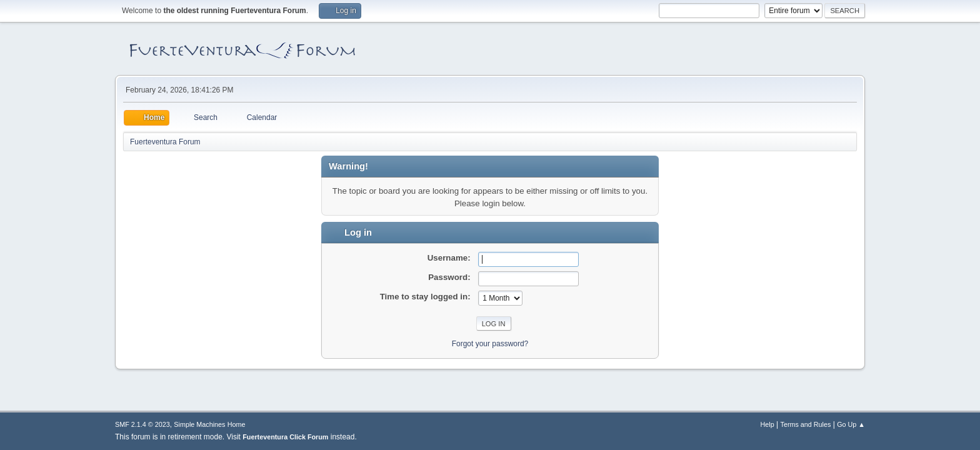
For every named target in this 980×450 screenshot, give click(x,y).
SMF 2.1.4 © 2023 (142, 424)
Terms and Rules (806, 424)
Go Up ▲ (851, 424)
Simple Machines (199, 424)
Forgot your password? (490, 344)
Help (767, 424)
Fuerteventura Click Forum (285, 437)
